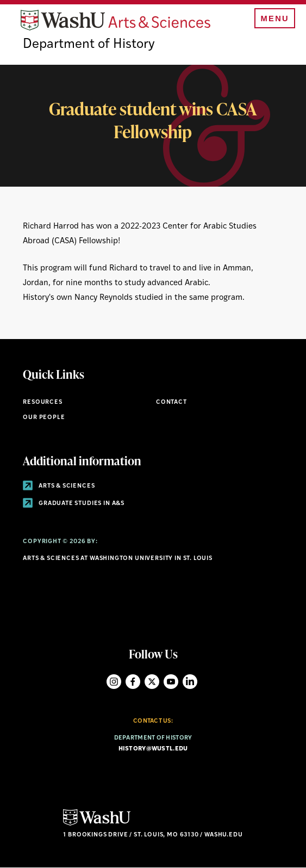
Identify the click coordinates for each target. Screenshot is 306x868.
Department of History (89, 45)
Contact (171, 402)
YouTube (171, 682)
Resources (42, 402)
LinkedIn (190, 682)
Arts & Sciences (59, 486)
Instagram (114, 682)
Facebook (133, 682)
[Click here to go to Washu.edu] (97, 824)
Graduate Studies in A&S (74, 504)
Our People (44, 418)
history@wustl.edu (153, 749)
